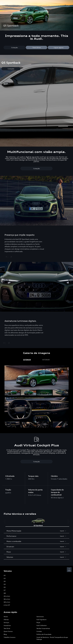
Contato (39, 631)
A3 (5, 578)
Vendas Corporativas (43, 628)
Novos (6, 617)
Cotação (14, 48)
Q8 (5, 593)
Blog (5, 634)
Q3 (5, 584)
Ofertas (6, 620)
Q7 (5, 590)
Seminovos (40, 617)
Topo (69, 570)
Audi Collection (42, 625)
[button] (6, 393)
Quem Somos (8, 631)
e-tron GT (7, 605)
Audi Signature (41, 620)
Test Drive (7, 628)
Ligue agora (59, 48)
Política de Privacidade (44, 634)
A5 (5, 575)
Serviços (6, 622)
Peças (38, 622)
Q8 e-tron (7, 602)
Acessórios (7, 625)
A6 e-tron (7, 596)
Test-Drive (37, 48)
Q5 (5, 587)
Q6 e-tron (7, 599)
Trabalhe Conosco (10, 637)
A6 (5, 581)
